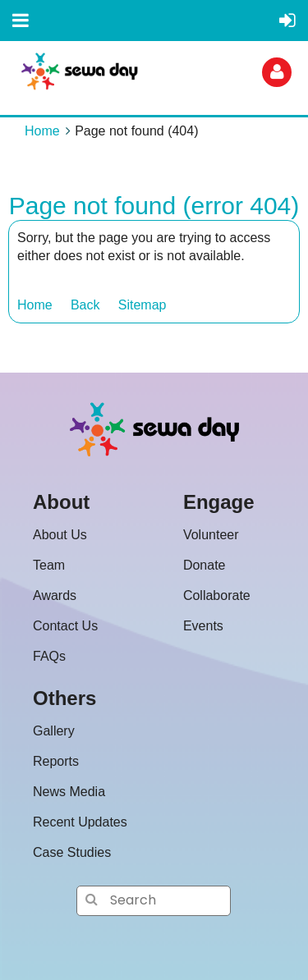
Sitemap (143, 305)
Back (85, 305)
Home (42, 131)
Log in (277, 72)
